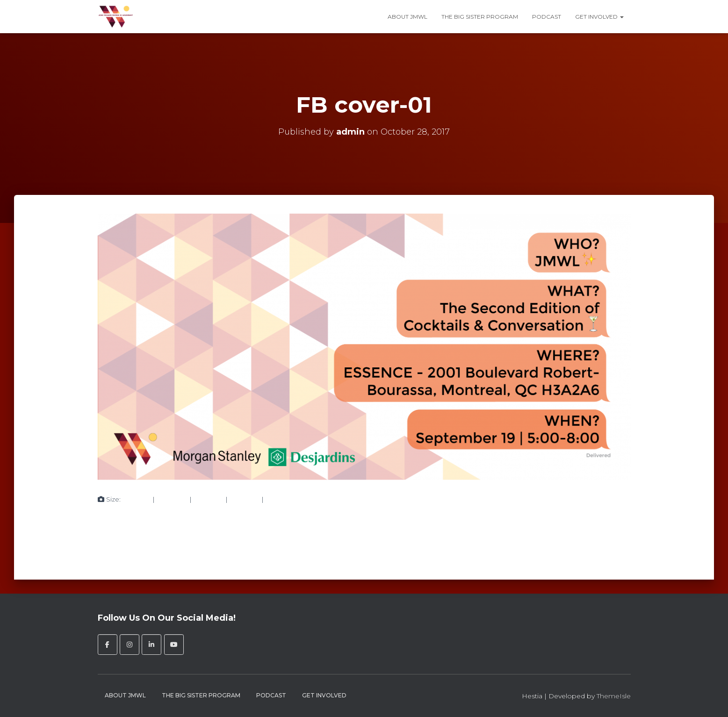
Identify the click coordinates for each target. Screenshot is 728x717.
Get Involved (599, 17)
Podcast (547, 17)
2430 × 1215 (283, 499)
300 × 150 (172, 499)
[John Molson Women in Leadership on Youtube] (174, 645)
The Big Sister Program (480, 17)
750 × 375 (209, 499)
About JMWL (407, 17)
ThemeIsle (614, 696)
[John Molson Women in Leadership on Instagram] (130, 645)
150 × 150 (137, 499)
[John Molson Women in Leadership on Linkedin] (151, 645)
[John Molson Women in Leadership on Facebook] (108, 645)
